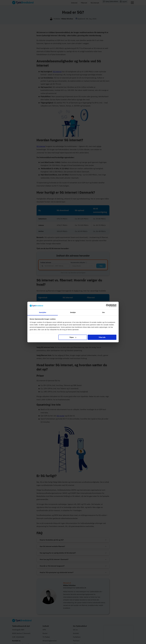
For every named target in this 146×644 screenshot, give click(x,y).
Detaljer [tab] (73, 312)
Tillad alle (102, 337)
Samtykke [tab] (43, 312)
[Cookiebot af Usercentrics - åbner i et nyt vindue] (108, 306)
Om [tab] (103, 312)
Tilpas (73, 337)
